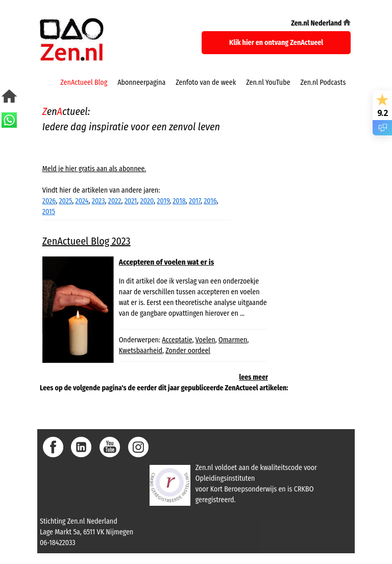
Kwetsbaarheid (141, 351)
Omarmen (233, 340)
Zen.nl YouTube (268, 83)
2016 (210, 201)
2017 (195, 201)
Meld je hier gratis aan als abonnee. (94, 169)
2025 (65, 201)
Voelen (205, 340)
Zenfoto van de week (206, 83)
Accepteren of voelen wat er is (166, 262)
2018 (179, 201)
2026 (49, 201)
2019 (163, 201)
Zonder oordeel (188, 351)
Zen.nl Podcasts (323, 83)
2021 (131, 201)
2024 (82, 201)
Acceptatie (177, 340)
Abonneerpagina (141, 83)
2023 (99, 201)
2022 (115, 201)
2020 (147, 201)
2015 (49, 212)
